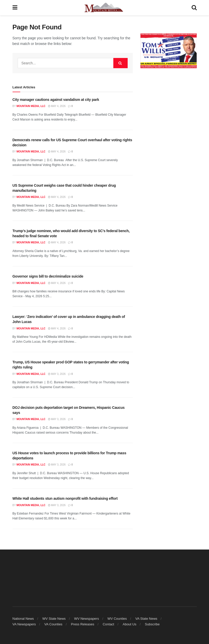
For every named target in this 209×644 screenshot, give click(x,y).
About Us (129, 624)
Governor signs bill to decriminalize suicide (48, 276)
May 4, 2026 (57, 106)
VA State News (146, 619)
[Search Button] (194, 8)
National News (23, 619)
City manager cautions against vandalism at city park (56, 100)
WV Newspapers (87, 619)
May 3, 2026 (57, 374)
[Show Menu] (15, 8)
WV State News (54, 619)
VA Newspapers (24, 624)
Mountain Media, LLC (31, 106)
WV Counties (117, 619)
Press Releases (82, 624)
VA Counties (53, 624)
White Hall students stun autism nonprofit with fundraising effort (65, 498)
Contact (108, 624)
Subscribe (152, 624)
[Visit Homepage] (104, 8)
